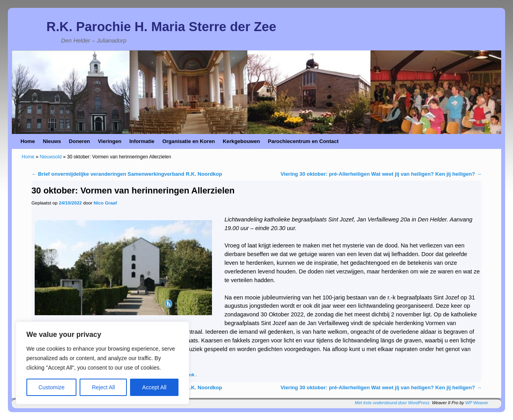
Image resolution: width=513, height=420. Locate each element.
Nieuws (52, 141)
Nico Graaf (105, 203)
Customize (52, 387)
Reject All (103, 387)
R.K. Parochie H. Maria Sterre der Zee (161, 27)
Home (28, 141)
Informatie (142, 141)
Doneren (80, 141)
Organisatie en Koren (189, 141)
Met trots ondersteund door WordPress (392, 403)
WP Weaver (477, 403)
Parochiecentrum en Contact (303, 141)
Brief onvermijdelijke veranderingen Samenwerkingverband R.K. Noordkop (127, 174)
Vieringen (110, 141)
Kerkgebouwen (241, 141)
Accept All (154, 387)
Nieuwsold (51, 157)
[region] (102, 363)
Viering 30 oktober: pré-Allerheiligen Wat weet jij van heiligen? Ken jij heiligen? (381, 174)
